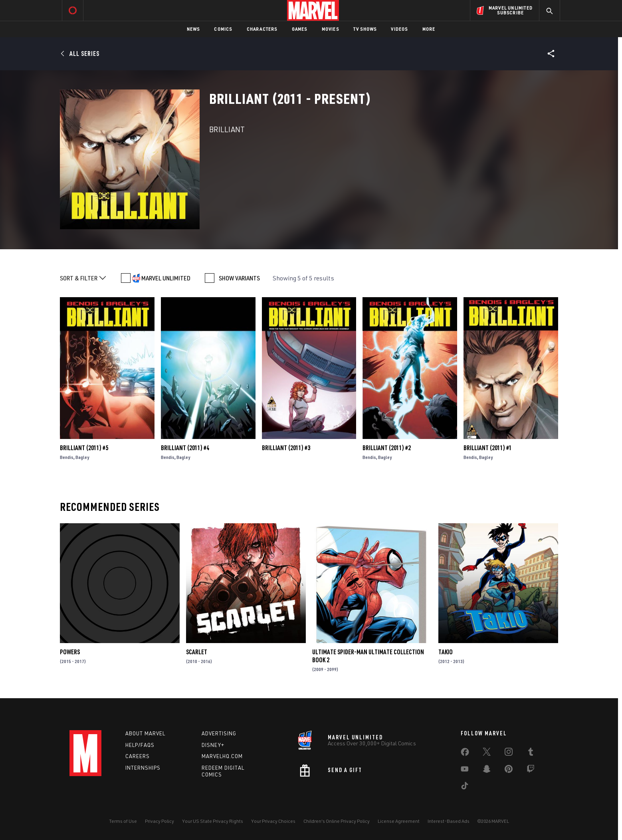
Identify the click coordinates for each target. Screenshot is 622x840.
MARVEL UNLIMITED (166, 278)
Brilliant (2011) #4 (185, 448)
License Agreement (399, 821)
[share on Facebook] (465, 754)
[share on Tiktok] (465, 787)
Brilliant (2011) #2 (387, 448)
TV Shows (365, 29)
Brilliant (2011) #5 (84, 448)
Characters (262, 29)
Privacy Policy (159, 821)
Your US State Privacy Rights (213, 821)
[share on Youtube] (465, 770)
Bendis (67, 457)
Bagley (82, 457)
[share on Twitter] (487, 753)
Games (300, 29)
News (193, 29)
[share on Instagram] (509, 753)
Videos (399, 29)
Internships (143, 768)
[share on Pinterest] (509, 770)
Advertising (219, 733)
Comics (223, 29)
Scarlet (197, 652)
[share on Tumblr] (531, 753)
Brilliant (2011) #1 (488, 448)
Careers (138, 756)
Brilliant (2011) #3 (286, 448)
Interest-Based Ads (449, 821)
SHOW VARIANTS (239, 278)
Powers (70, 652)
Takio (446, 652)
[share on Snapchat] (487, 770)
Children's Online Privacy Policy (337, 821)
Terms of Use (123, 821)
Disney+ (213, 745)
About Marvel (145, 733)
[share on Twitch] (531, 770)
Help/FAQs (140, 745)
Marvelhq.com (222, 756)
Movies (330, 29)
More (429, 29)
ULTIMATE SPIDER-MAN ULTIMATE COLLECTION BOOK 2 (368, 656)
